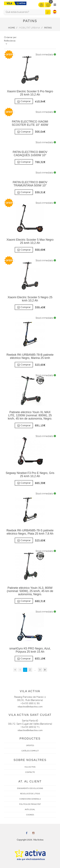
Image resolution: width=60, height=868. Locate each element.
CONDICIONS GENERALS (30, 799)
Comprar (24, 101)
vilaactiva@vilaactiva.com (30, 707)
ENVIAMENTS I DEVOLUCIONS (30, 788)
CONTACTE (30, 772)
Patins (48, 28)
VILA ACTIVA (30, 767)
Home (12, 28)
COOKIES (30, 815)
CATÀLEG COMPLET (30, 751)
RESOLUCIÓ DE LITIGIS (30, 794)
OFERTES (30, 745)
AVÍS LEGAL (30, 809)
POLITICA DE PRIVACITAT (30, 804)
